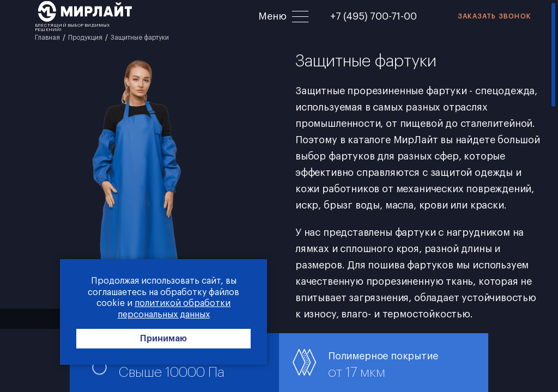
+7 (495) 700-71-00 (374, 16)
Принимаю (163, 339)
